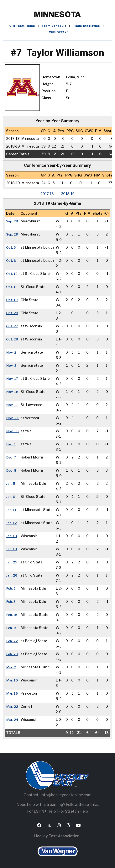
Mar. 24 (12, 720)
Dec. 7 (11, 457)
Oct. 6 (11, 260)
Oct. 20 (12, 313)
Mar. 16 (12, 693)
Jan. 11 (11, 510)
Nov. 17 (12, 379)
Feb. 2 (11, 588)
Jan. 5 (11, 483)
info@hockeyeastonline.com (66, 795)
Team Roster (58, 32)
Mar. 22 (12, 706)
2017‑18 (47, 194)
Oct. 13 (12, 287)
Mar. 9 (11, 667)
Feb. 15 (12, 615)
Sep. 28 (12, 221)
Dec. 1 (11, 444)
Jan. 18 (12, 536)
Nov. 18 (12, 392)
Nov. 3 (11, 365)
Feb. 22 (12, 641)
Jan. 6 (11, 497)
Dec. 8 (11, 470)
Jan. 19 (12, 549)
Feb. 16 (12, 628)
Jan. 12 (11, 523)
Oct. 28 (12, 339)
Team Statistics (87, 26)
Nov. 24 (12, 418)
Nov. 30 (12, 431)
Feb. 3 (11, 602)
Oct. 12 (12, 274)
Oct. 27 (12, 326)
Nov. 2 (11, 352)
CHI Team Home (22, 26)
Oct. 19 (12, 300)
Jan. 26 (12, 575)
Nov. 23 (12, 405)
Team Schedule (54, 26)
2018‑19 (68, 194)
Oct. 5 (11, 247)
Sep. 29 (12, 234)
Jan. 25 (12, 562)
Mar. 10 (12, 680)
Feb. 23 (12, 654)
